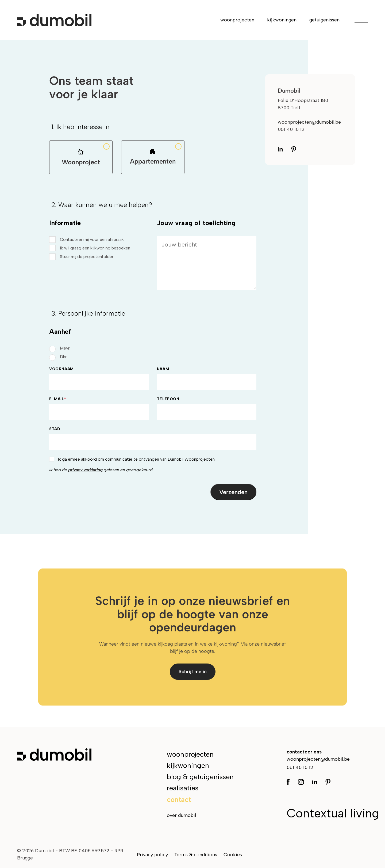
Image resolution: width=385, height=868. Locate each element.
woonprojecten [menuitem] (237, 20)
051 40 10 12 (300, 767)
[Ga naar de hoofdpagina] (54, 20)
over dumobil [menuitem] (182, 815)
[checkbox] (99, 248)
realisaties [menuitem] (183, 788)
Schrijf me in (193, 672)
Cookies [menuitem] (233, 855)
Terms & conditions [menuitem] (196, 855)
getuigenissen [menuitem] (324, 20)
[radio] (153, 348)
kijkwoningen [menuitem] (282, 20)
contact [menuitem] (179, 799)
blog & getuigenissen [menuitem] (200, 777)
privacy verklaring (85, 470)
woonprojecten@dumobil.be (309, 122)
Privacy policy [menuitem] (152, 855)
